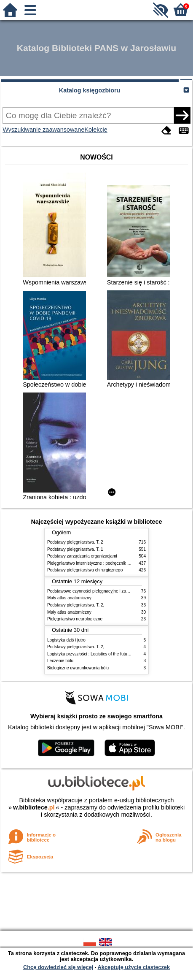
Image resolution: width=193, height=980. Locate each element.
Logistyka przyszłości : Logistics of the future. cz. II (95, 654)
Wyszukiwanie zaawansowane (43, 130)
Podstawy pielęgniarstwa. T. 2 (75, 542)
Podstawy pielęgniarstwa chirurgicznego (85, 570)
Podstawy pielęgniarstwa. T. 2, (76, 605)
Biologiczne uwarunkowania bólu (78, 668)
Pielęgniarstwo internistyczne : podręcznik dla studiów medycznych (110, 563)
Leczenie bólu (60, 661)
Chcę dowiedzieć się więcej (58, 967)
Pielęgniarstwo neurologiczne (75, 619)
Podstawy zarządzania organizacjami (82, 556)
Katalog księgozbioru (90, 90)
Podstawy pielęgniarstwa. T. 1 (75, 549)
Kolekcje (96, 130)
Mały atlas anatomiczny (69, 598)
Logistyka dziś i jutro (66, 640)
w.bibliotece (34, 807)
